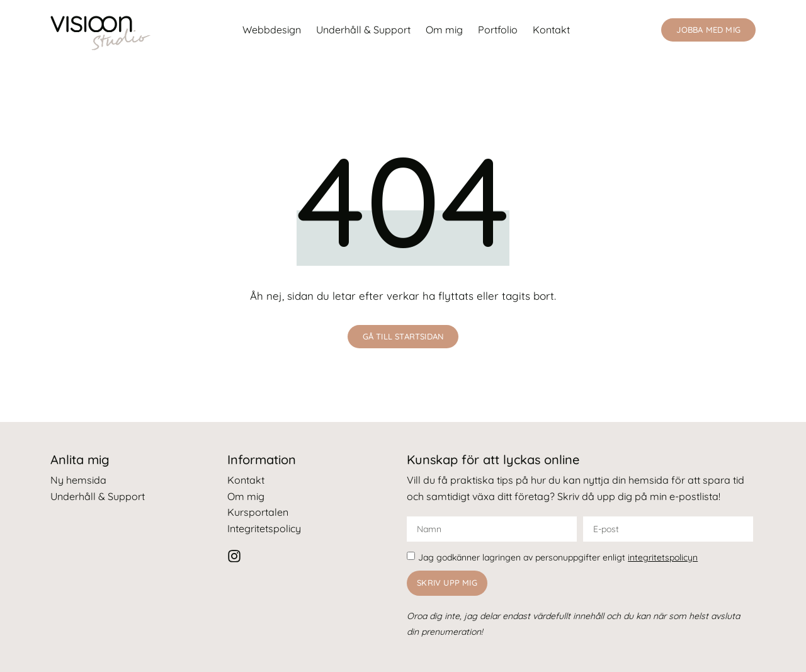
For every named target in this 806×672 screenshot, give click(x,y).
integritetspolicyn (663, 557)
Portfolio (498, 30)
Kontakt (551, 30)
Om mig (444, 30)
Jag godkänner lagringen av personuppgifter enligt (558, 557)
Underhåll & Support (363, 30)
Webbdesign (272, 30)
